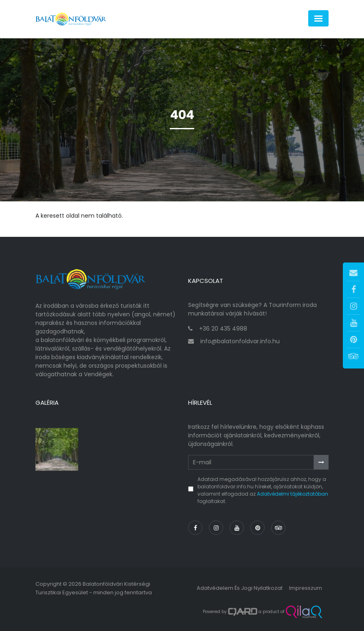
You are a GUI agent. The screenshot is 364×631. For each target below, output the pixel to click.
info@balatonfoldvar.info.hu (240, 341)
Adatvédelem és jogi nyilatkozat (240, 588)
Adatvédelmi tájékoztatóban (293, 494)
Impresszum (306, 588)
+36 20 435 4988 (223, 329)
